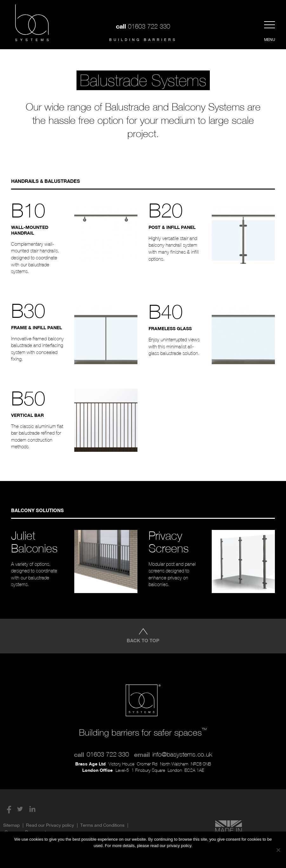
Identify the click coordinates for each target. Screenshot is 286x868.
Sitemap (11, 825)
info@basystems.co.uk (182, 754)
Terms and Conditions (102, 825)
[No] (278, 850)
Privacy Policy (156, 857)
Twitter (20, 809)
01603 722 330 (149, 26)
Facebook (8, 809)
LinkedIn (32, 809)
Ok (119, 857)
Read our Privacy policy (50, 825)
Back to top (143, 640)
